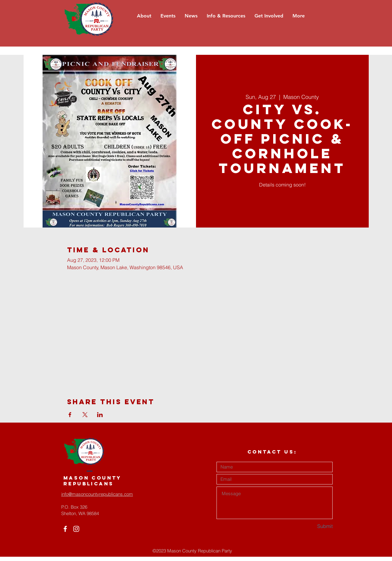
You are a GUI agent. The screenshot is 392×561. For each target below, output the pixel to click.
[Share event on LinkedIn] (100, 415)
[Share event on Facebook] (70, 415)
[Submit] (311, 526)
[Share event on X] (85, 415)
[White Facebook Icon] (65, 529)
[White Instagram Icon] (76, 529)
